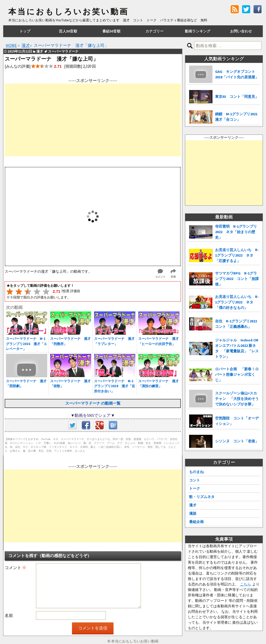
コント (195, 480)
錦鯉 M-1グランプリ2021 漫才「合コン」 (238, 117)
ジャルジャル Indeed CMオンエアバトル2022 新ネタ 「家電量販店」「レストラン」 (237, 348)
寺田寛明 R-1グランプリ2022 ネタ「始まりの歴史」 (236, 232)
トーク (195, 488)
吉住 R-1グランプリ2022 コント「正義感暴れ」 (238, 324)
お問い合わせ (241, 31)
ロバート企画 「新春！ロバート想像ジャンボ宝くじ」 (237, 374)
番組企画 (196, 522)
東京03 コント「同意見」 (237, 97)
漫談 (193, 513)
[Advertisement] (93, 120)
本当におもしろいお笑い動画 (68, 12)
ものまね (196, 472)
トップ (25, 31)
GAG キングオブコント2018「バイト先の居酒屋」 (237, 74)
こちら (245, 584)
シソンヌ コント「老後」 (237, 441)
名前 (9, 615)
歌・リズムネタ (202, 497)
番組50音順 (111, 31)
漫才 (193, 505)
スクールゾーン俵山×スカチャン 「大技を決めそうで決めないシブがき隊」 (237, 399)
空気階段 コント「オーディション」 (237, 421)
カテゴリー (155, 31)
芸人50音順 (68, 31)
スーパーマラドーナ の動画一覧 (93, 403)
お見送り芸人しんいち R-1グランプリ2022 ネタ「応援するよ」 (237, 255)
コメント (15, 568)
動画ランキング (198, 31)
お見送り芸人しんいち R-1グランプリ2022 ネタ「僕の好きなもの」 (237, 302)
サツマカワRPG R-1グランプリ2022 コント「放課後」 (237, 279)
